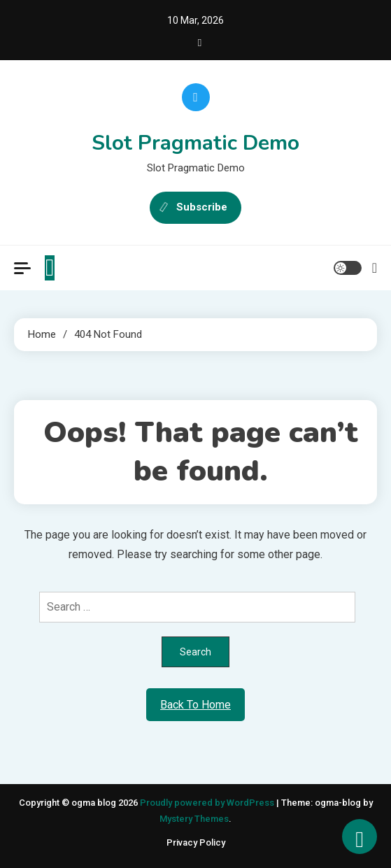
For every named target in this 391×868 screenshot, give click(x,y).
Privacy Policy (196, 842)
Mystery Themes (194, 819)
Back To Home (195, 705)
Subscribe (195, 208)
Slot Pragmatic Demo (195, 143)
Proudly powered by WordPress (208, 803)
